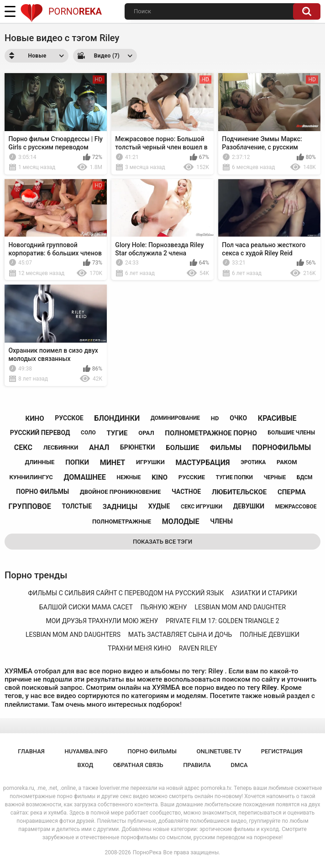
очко (238, 418)
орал (146, 433)
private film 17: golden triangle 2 (223, 621)
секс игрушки (202, 507)
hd (215, 418)
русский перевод (40, 433)
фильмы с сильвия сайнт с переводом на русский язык (126, 593)
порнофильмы (282, 447)
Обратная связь (138, 765)
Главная (31, 751)
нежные (129, 477)
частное (186, 492)
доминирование (175, 418)
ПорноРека (147, 852)
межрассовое (296, 507)
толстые (77, 506)
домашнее (85, 477)
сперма (292, 492)
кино (34, 418)
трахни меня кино (139, 648)
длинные (39, 462)
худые (159, 506)
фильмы (226, 448)
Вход (85, 765)
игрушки (150, 462)
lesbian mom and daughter (240, 607)
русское (69, 418)
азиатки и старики (264, 593)
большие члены (292, 433)
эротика (253, 462)
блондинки (117, 418)
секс (23, 447)
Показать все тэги (162, 542)
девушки (249, 506)
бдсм (305, 477)
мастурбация (203, 463)
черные (275, 477)
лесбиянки (61, 447)
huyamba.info (86, 751)
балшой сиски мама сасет (86, 607)
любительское (239, 492)
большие (182, 448)
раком (287, 462)
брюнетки (137, 447)
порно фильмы (42, 492)
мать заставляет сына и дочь (180, 635)
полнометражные (122, 521)
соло (88, 433)
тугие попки (234, 477)
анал (99, 447)
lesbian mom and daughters (73, 635)
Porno (61, 11)
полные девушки (270, 635)
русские (192, 477)
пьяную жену (164, 607)
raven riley (198, 648)
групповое (30, 506)
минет (113, 463)
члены (221, 521)
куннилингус (31, 477)
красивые (277, 418)
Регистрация (282, 751)
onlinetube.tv (219, 751)
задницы (120, 507)
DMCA (239, 765)
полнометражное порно (211, 433)
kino (160, 477)
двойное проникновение (120, 492)
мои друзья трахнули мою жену (102, 621)
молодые (181, 521)
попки (77, 462)
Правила (197, 765)
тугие (117, 433)
